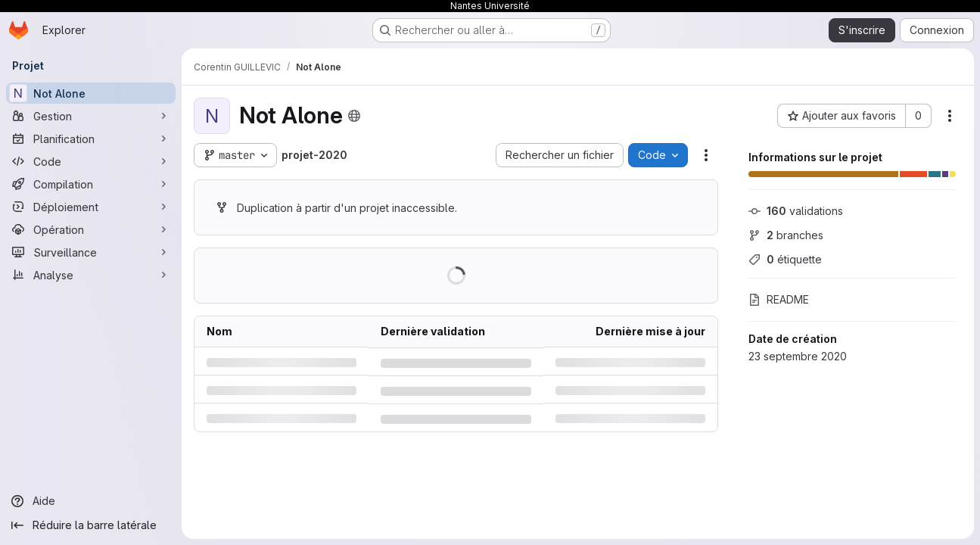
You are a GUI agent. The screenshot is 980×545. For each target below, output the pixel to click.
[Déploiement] (91, 207)
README (779, 299)
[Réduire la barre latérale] (91, 525)
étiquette (785, 259)
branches (786, 235)
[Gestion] (91, 116)
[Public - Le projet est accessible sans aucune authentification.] (354, 116)
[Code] (91, 161)
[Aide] (91, 501)
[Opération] (91, 229)
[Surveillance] (91, 252)
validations (796, 211)
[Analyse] (91, 275)
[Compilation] (91, 184)
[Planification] (91, 139)
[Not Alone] (91, 93)
